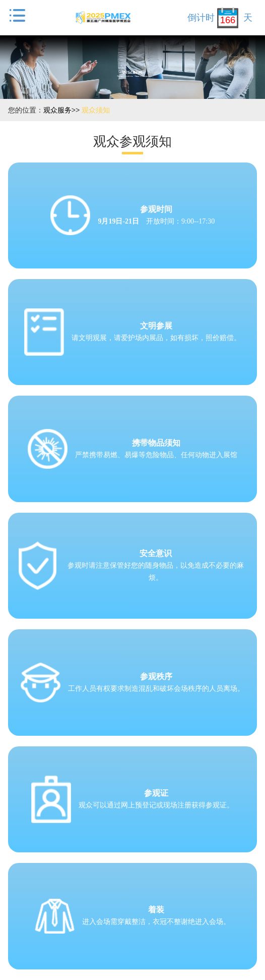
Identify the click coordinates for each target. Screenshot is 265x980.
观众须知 (96, 110)
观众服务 (57, 110)
